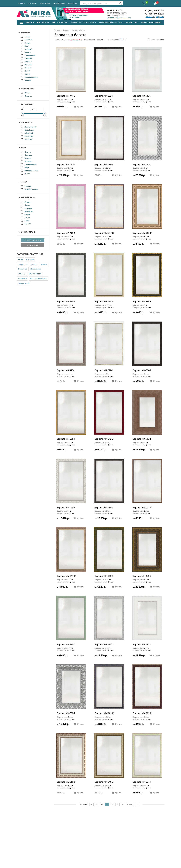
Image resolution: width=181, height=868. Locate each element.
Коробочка (27, 130)
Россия (26, 214)
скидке (92, 40)
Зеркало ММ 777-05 (105, 233)
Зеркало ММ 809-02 (105, 713)
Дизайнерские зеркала (111, 23)
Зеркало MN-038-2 (142, 370)
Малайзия (27, 211)
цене (86, 40)
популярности (75, 40)
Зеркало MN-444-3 (66, 96)
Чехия (25, 205)
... (138, 805)
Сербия (26, 224)
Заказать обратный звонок (119, 18)
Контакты (72, 3)
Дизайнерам (59, 3)
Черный (26, 80)
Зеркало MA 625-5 (142, 302)
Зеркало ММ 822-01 (143, 713)
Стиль (24, 148)
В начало (83, 805)
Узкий (20, 259)
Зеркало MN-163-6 (66, 302)
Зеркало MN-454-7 (104, 645)
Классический (29, 127)
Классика (27, 155)
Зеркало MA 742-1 (104, 370)
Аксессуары (131, 23)
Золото (26, 52)
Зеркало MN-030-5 (104, 576)
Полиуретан (23, 264)
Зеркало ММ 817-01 (67, 576)
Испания (26, 208)
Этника (26, 174)
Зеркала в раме (60, 23)
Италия (26, 202)
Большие (22, 274)
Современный (29, 164)
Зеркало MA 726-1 (142, 164)
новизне (100, 40)
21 (112, 805)
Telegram (160, 17)
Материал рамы (28, 88)
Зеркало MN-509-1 (66, 439)
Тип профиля (27, 123)
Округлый (27, 136)
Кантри (26, 152)
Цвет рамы (25, 32)
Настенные (22, 278)
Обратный (27, 133)
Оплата (21, 3)
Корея (25, 221)
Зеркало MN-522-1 (104, 96)
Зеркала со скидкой (151, 23)
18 (97, 805)
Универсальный (30, 171)
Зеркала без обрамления (83, 23)
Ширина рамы (27, 104)
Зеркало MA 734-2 (66, 233)
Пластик (26, 96)
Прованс (26, 161)
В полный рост (35, 274)
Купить (79, 107)
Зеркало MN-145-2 (142, 576)
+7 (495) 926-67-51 (154, 10)
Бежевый (27, 40)
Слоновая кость (29, 77)
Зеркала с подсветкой (37, 23)
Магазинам (45, 3)
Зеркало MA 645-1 (66, 370)
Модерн (26, 158)
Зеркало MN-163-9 (66, 645)
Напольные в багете (38, 278)
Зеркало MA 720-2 (66, 164)
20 (107, 805)
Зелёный (27, 49)
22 (118, 805)
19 (102, 805)
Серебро (26, 68)
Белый (26, 37)
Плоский (27, 139)
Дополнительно (28, 232)
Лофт (25, 167)
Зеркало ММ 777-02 (143, 507)
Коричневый (28, 55)
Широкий (30, 259)
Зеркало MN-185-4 (104, 302)
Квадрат (26, 186)
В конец (130, 805)
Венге (25, 46)
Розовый (27, 65)
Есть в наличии (156, 39)
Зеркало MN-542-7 (104, 439)
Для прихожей (24, 283)
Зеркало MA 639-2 (142, 439)
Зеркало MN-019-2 (104, 782)
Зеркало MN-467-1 (142, 645)
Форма (24, 182)
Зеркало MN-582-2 (66, 713)
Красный (27, 58)
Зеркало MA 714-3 (66, 507)
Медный (26, 62)
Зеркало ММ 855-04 (67, 782)
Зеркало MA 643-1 (142, 96)
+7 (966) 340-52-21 (154, 14)
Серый (26, 71)
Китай (26, 217)
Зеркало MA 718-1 (104, 507)
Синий (26, 74)
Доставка (32, 3)
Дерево (26, 93)
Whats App (150, 17)
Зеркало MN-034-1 (142, 782)
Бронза (26, 43)
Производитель (28, 198)
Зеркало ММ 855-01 (143, 233)
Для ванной (23, 269)
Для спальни (36, 269)
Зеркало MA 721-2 (104, 164)
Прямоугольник (30, 189)
